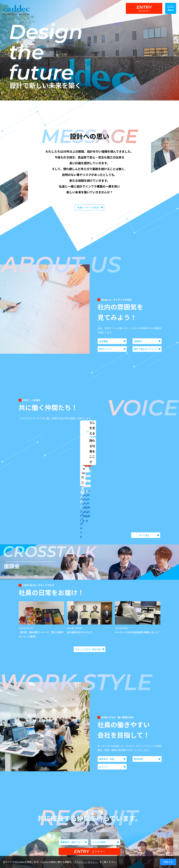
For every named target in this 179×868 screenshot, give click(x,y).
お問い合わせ (130, 837)
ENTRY (144, 8)
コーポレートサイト (112, 837)
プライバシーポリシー (85, 862)
